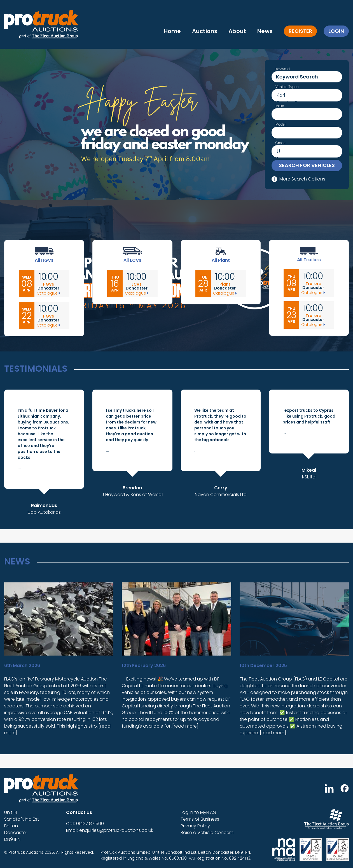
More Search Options (298, 179)
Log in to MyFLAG (198, 812)
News (265, 31)
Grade (280, 143)
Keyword (283, 69)
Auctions (205, 31)
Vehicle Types (287, 87)
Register (300, 31)
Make (280, 106)
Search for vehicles (307, 165)
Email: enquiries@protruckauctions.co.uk (110, 830)
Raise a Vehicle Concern (207, 833)
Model (280, 124)
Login (336, 31)
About (237, 31)
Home (172, 31)
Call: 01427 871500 (85, 824)
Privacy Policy (195, 826)
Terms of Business (200, 819)
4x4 (307, 95)
